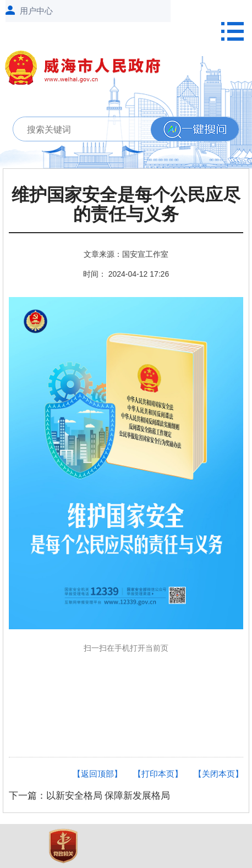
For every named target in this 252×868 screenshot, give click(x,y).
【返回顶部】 (97, 774)
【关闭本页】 (218, 774)
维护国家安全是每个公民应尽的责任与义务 (126, 205)
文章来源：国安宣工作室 (126, 254)
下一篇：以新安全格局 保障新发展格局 (90, 796)
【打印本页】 (158, 774)
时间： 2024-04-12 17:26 (126, 274)
